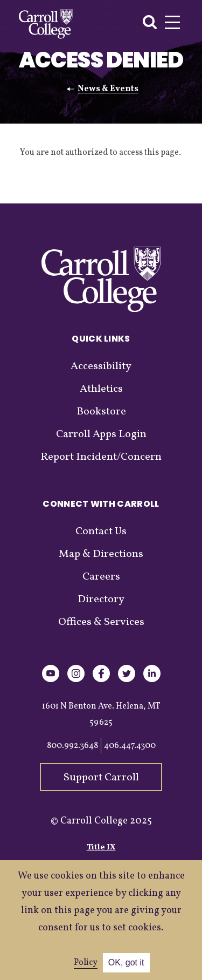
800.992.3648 (72, 746)
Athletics (101, 389)
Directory (101, 600)
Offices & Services (101, 622)
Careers (101, 577)
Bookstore (101, 412)
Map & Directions (101, 554)
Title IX (101, 848)
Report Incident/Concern (101, 457)
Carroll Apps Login (101, 434)
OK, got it (126, 962)
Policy (86, 963)
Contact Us (101, 532)
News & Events (108, 89)
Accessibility (101, 366)
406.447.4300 (130, 746)
